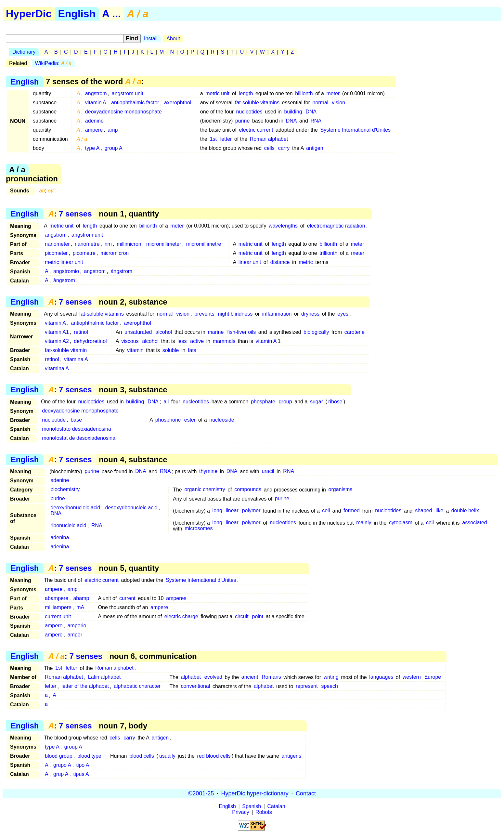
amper (75, 635)
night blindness (235, 314)
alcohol (164, 332)
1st (213, 139)
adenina (60, 538)
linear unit (250, 262)
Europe (433, 677)
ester (190, 420)
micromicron (115, 253)
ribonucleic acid (68, 526)
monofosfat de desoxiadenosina (79, 438)
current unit (58, 616)
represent (307, 686)
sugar (317, 402)
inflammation (277, 314)
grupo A (62, 765)
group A (114, 148)
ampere (94, 130)
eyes (343, 314)
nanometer (57, 244)
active (197, 341)
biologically (316, 332)
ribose (335, 402)
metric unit (217, 93)
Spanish (252, 806)
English (77, 14)
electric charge (181, 616)
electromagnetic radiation (336, 226)
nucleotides (249, 112)
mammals (224, 341)
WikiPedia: (53, 63)
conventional (196, 686)
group (285, 402)
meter (333, 93)
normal (320, 103)
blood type (89, 756)
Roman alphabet (269, 139)
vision (338, 103)
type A (92, 148)
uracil (268, 471)
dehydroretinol (90, 341)
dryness (310, 314)
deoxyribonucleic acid (75, 508)
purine (242, 121)
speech (330, 686)
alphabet (191, 677)
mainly (364, 523)
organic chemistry (205, 490)
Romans (271, 677)
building (293, 112)
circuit (242, 616)
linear (232, 511)
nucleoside (222, 420)
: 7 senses (70, 214)
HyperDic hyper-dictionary (255, 793)
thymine (208, 471)
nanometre (87, 244)
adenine (94, 121)
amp (113, 130)
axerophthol (178, 103)
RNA (316, 121)
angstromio (66, 271)
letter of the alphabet (85, 686)
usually (167, 756)
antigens (291, 756)
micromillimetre (204, 244)
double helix (465, 511)
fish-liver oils (241, 332)
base (76, 420)
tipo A (83, 765)
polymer (251, 511)
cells (269, 148)
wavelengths (283, 226)
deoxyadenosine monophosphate (123, 112)
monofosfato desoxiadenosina (77, 429)
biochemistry (65, 490)
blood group (59, 756)
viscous (130, 341)
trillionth (328, 253)
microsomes (199, 529)
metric (306, 262)
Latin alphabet (104, 677)
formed (352, 511)
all (166, 402)
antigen (315, 148)
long (217, 511)
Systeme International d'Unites (356, 130)
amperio (77, 626)
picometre (84, 253)
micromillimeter (164, 244)
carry (284, 148)
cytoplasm (401, 523)
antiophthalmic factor (135, 103)
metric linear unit (64, 262)
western (412, 677)
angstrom (96, 93)
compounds (248, 490)
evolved (213, 677)
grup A (61, 774)
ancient (250, 677)
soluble (171, 350)
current (127, 598)
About (173, 39)
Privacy (240, 812)
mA (80, 607)
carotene (355, 332)
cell (326, 511)
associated (475, 523)
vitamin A (96, 103)
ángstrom (121, 271)
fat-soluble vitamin (66, 350)
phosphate (263, 402)
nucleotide (54, 420)
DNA (311, 112)
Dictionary (24, 52)
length (246, 93)
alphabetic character (137, 686)
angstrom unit (128, 93)
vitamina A (76, 359)
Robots (264, 812)
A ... (111, 14)
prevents (204, 314)
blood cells (142, 756)
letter (226, 139)
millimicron (129, 244)
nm (108, 244)
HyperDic (29, 14)
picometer (56, 253)
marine (216, 332)
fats (192, 350)
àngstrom (64, 280)
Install (151, 39)
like (439, 511)
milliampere (58, 607)
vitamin (135, 350)
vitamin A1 (57, 332)
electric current (256, 130)
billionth (304, 93)
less (182, 341)
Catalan (276, 806)
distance (280, 262)
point (258, 616)
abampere (57, 598)
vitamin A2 (57, 341)
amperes (176, 598)
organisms (341, 490)
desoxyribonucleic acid (131, 508)
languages (381, 677)
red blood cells (214, 756)
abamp (81, 598)
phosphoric (168, 420)
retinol (81, 332)
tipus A (81, 774)
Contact (306, 793)
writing (331, 677)
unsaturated (138, 332)
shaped (424, 511)
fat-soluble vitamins (257, 103)
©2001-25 (201, 793)
